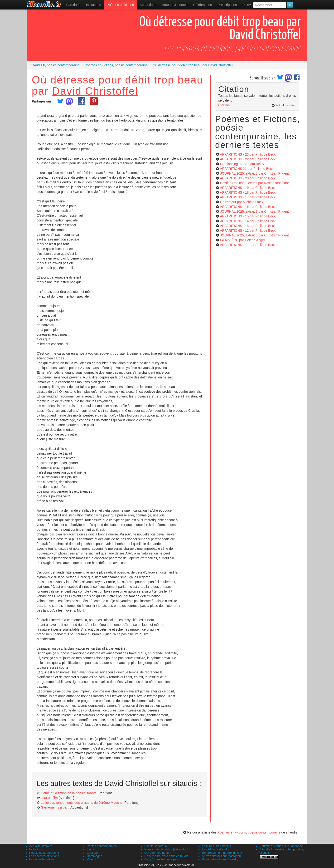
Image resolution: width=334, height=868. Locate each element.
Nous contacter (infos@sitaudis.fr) (167, 849)
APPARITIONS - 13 (248, 226)
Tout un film (49, 798)
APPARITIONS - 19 (248, 188)
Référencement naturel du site (222, 853)
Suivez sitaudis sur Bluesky (220, 859)
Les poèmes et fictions (44, 856)
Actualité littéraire (41, 846)
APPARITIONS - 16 (248, 207)
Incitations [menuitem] (94, 5)
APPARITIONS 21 (247, 169)
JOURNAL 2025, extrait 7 (254, 211)
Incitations (36, 849)
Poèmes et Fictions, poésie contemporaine (249, 832)
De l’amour (242, 202)
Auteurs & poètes (175, 5)
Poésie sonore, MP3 (158, 846)
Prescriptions (227, 5)
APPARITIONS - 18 (248, 192)
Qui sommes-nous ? (158, 853)
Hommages (94, 856)
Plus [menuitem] (247, 5)
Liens (90, 849)
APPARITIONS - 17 (248, 197)
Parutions (73, 5)
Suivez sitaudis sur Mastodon (221, 856)
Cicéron (224, 105)
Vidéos (91, 859)
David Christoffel (95, 91)
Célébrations (203, 5)
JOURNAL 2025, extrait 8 (254, 173)
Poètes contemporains (102, 846)
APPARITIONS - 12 (248, 230)
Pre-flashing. (242, 164)
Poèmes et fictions (120, 5)
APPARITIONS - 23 (248, 154)
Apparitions (148, 5)
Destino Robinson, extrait (255, 183)
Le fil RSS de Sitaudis (216, 846)
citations (292, 105)
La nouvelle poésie (42, 859)
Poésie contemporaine (44, 853)
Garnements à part (55, 807)
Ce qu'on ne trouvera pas (161, 859)
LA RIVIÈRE (242, 240)
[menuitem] (73, 5)
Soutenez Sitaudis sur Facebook (281, 846)
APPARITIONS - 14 (248, 221)
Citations (93, 853)
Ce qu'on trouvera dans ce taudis (166, 856)
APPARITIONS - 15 (248, 216)
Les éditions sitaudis (215, 849)
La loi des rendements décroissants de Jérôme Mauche (82, 803)
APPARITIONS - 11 (248, 245)
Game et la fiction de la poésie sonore (69, 793)
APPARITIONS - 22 (248, 159)
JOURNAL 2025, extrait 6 (254, 235)
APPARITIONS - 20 (248, 178)
